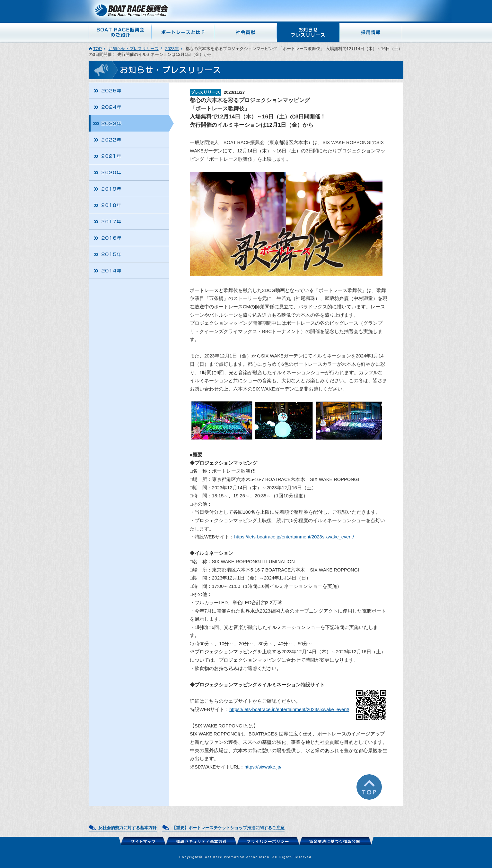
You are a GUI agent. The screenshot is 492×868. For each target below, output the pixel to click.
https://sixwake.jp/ (263, 767)
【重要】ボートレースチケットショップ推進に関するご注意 (228, 828)
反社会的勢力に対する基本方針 (127, 828)
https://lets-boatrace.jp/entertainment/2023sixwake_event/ (294, 537)
